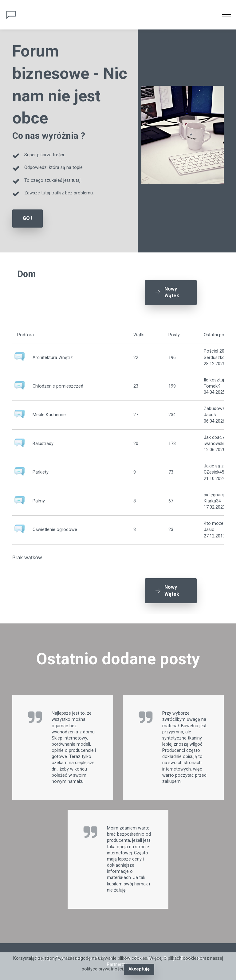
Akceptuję (139, 969)
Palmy (39, 501)
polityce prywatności (102, 969)
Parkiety (41, 472)
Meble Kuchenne (49, 415)
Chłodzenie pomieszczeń (58, 386)
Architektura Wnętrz (53, 358)
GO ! (28, 218)
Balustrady (43, 444)
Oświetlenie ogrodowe (55, 530)
